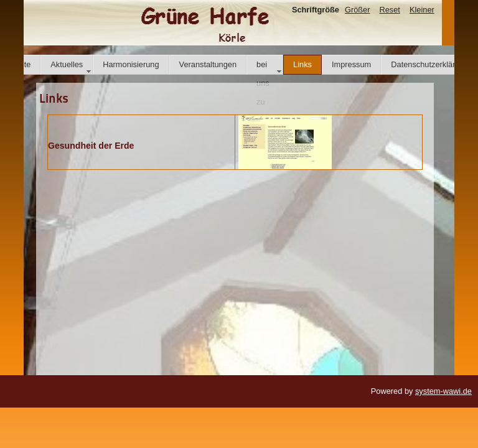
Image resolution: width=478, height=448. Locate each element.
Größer (358, 10)
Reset (389, 10)
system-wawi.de (443, 391)
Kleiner (422, 10)
